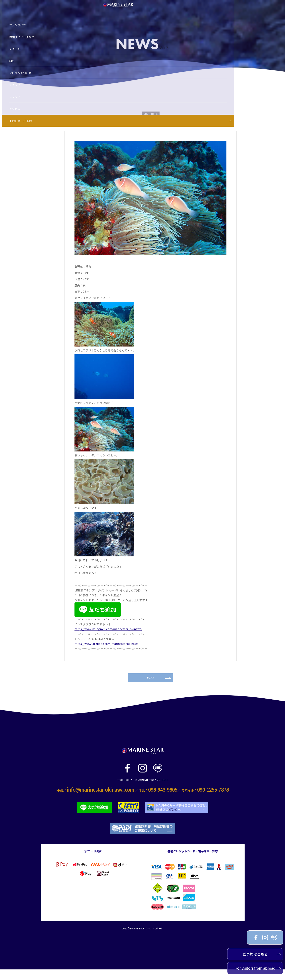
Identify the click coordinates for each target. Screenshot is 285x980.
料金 (20, 36)
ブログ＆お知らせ (28, 48)
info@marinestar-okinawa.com (100, 800)
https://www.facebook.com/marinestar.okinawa (106, 644)
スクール (23, 24)
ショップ (23, 60)
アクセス (22, 84)
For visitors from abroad (258, 968)
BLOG (159, 687)
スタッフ (23, 72)
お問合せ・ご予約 (28, 96)
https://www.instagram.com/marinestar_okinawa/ (108, 629)
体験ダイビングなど (29, 12)
